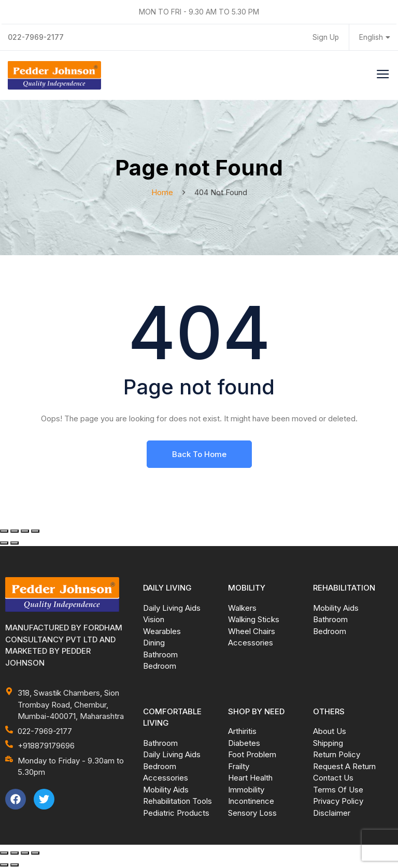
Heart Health (250, 778)
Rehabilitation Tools (177, 801)
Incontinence (251, 801)
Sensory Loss (252, 813)
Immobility (246, 790)
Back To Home (199, 454)
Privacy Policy (338, 801)
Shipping (328, 743)
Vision (154, 619)
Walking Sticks (254, 619)
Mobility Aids (336, 608)
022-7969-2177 (36, 37)
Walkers (242, 608)
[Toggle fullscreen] (15, 531)
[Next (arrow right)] (15, 543)
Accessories (251, 643)
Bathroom (160, 654)
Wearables (162, 631)
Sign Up (325, 38)
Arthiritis (242, 731)
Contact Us (333, 778)
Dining (154, 643)
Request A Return (344, 766)
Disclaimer (332, 813)
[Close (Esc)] (35, 531)
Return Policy (337, 754)
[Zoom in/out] (4, 531)
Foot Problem (252, 754)
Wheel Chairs (252, 631)
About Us (330, 731)
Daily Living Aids (172, 608)
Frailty (239, 766)
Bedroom (160, 666)
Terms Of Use (338, 790)
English (375, 38)
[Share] (25, 531)
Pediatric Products (176, 813)
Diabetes (244, 743)
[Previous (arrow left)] (4, 543)
